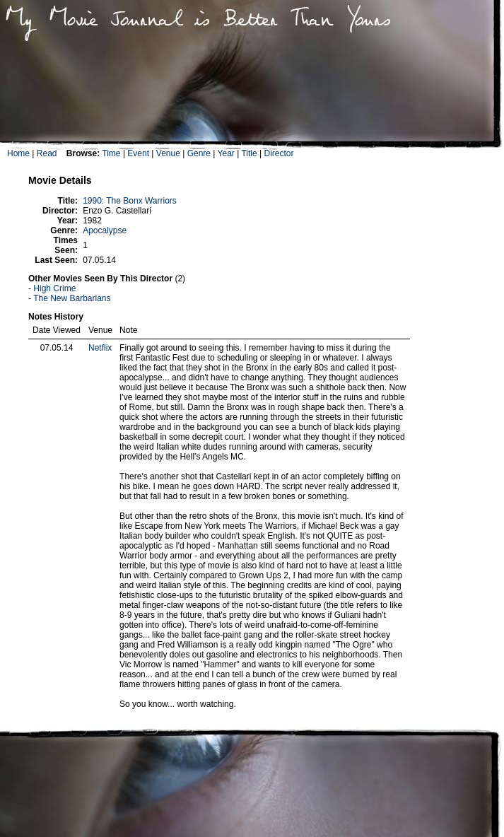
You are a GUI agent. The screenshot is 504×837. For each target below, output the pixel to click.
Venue (168, 153)
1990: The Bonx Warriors (130, 201)
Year (226, 153)
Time (111, 153)
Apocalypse (105, 230)
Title (249, 153)
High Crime (54, 288)
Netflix (100, 348)
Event (138, 153)
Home (18, 153)
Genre (199, 153)
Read (47, 153)
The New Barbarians (72, 298)
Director (279, 153)
